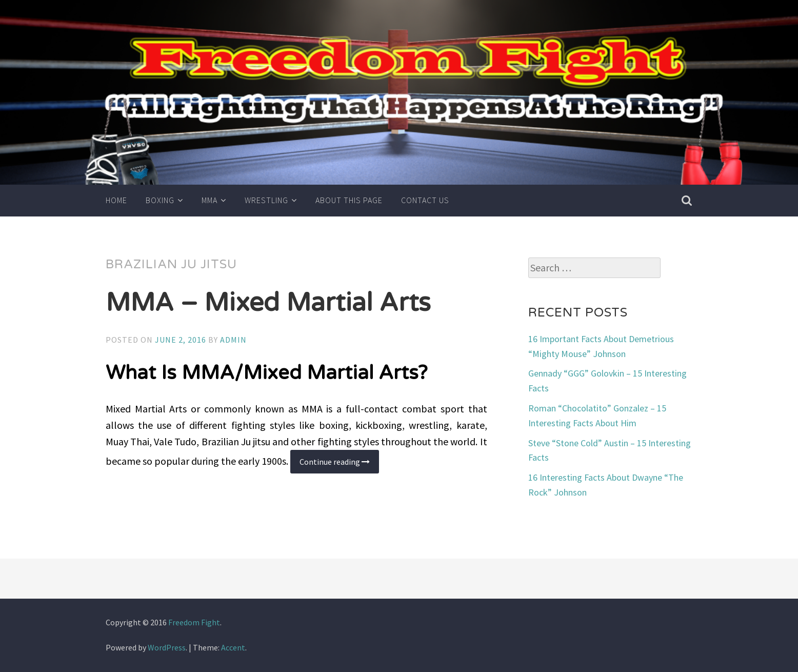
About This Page (349, 200)
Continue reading (339, 465)
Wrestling (266, 200)
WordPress (167, 647)
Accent (233, 647)
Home (116, 200)
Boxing (160, 200)
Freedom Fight (194, 622)
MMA (210, 200)
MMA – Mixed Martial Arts (268, 303)
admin (233, 340)
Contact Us (425, 200)
